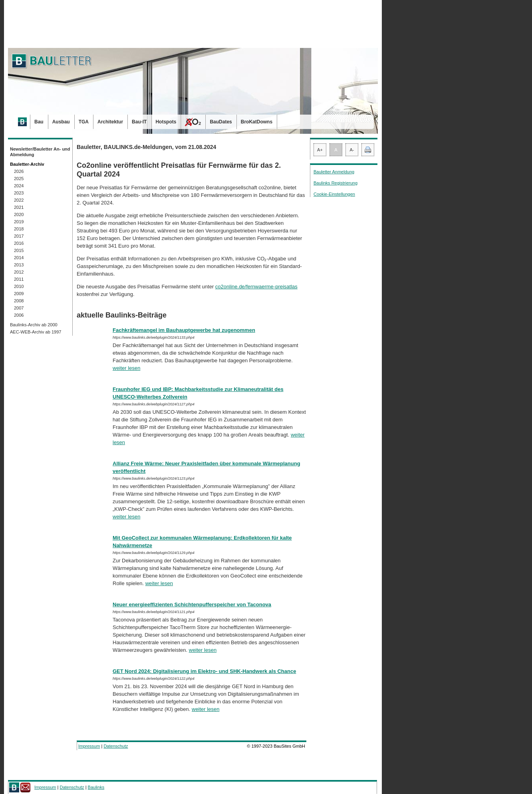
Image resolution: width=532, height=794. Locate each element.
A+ (320, 150)
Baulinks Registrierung (335, 183)
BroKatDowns (257, 122)
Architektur (110, 122)
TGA (84, 122)
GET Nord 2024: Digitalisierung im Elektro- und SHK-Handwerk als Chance (204, 671)
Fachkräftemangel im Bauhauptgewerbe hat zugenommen (184, 330)
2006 (19, 315)
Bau (39, 122)
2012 (19, 272)
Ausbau (61, 122)
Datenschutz (116, 746)
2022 (19, 200)
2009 (19, 294)
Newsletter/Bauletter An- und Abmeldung (40, 152)
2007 (19, 308)
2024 (19, 186)
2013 (19, 265)
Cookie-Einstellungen (334, 194)
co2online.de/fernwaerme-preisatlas (256, 287)
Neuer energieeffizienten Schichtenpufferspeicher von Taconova (192, 604)
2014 (19, 258)
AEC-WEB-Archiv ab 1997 (36, 332)
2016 (19, 243)
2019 (19, 222)
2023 (19, 193)
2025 (19, 179)
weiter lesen (126, 368)
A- (352, 150)
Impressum (89, 746)
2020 (19, 214)
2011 (19, 279)
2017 (19, 236)
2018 (19, 229)
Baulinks (96, 787)
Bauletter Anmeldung (334, 172)
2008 (19, 301)
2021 (19, 207)
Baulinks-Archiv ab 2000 (34, 325)
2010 (19, 286)
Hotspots (166, 122)
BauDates (221, 122)
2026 (19, 171)
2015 (19, 250)
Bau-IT (139, 122)
